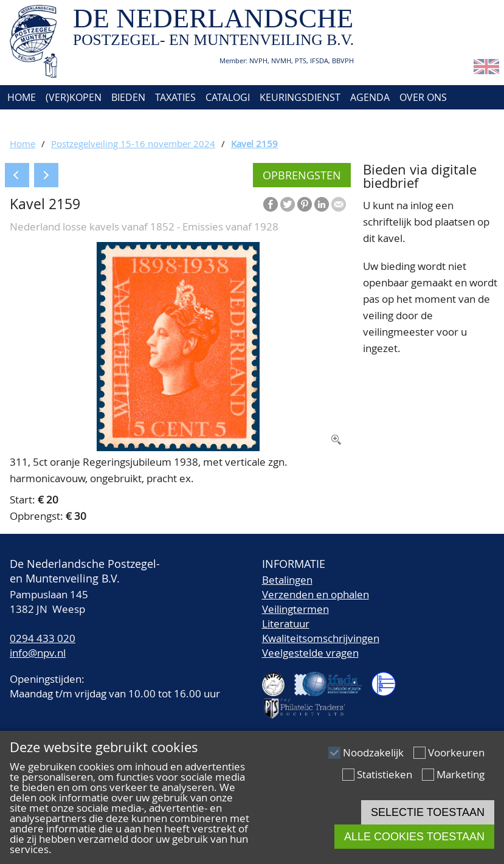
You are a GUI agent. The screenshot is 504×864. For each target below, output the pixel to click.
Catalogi (228, 97)
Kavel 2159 (254, 143)
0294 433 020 (43, 638)
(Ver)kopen (74, 97)
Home (20, 97)
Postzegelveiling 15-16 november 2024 (133, 143)
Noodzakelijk (373, 752)
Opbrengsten (302, 175)
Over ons (423, 97)
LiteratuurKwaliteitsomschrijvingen (321, 631)
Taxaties (175, 97)
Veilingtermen (295, 609)
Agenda (370, 97)
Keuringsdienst (300, 97)
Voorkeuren (456, 752)
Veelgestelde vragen (310, 653)
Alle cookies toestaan (414, 837)
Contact (26, 122)
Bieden (128, 97)
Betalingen (287, 580)
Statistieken (385, 774)
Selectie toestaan (428, 812)
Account (81, 122)
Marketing (461, 774)
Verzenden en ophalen (316, 594)
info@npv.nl (38, 653)
